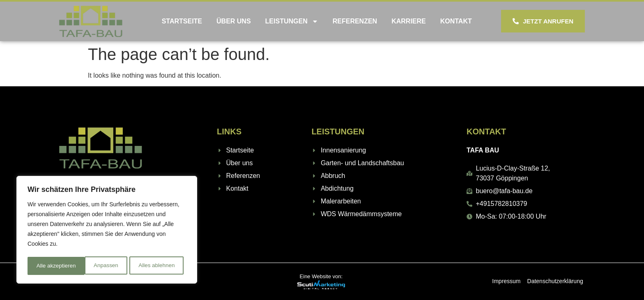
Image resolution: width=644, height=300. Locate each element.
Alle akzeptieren (158, 266)
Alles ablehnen (99, 266)
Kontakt (456, 21)
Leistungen (292, 21)
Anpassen (48, 266)
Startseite (182, 21)
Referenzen (355, 21)
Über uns (234, 21)
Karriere (409, 21)
